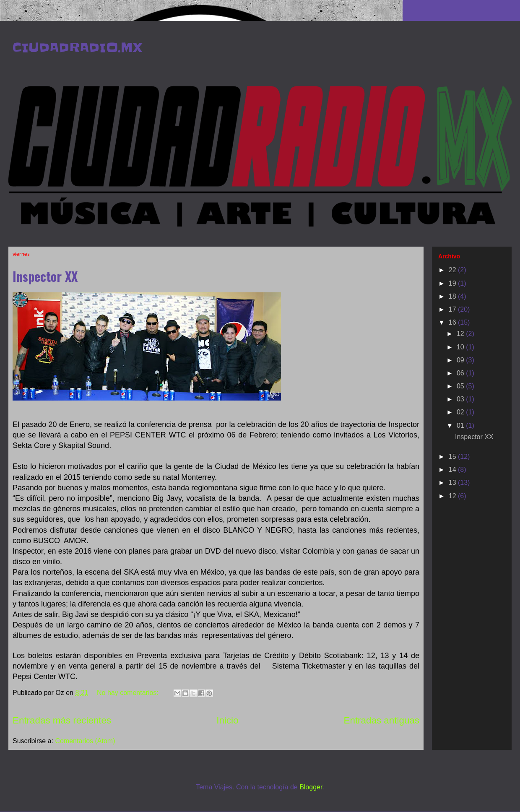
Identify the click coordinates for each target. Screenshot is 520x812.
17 (453, 309)
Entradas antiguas (382, 720)
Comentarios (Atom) (85, 741)
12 (461, 334)
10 (461, 347)
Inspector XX (45, 276)
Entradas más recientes (62, 720)
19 (453, 283)
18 (453, 296)
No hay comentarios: (129, 693)
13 (453, 483)
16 (453, 322)
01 (461, 426)
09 (461, 360)
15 (453, 457)
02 (461, 412)
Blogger (311, 787)
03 (461, 399)
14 (453, 470)
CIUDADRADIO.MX (77, 47)
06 (461, 373)
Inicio (227, 720)
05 (461, 386)
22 (453, 270)
